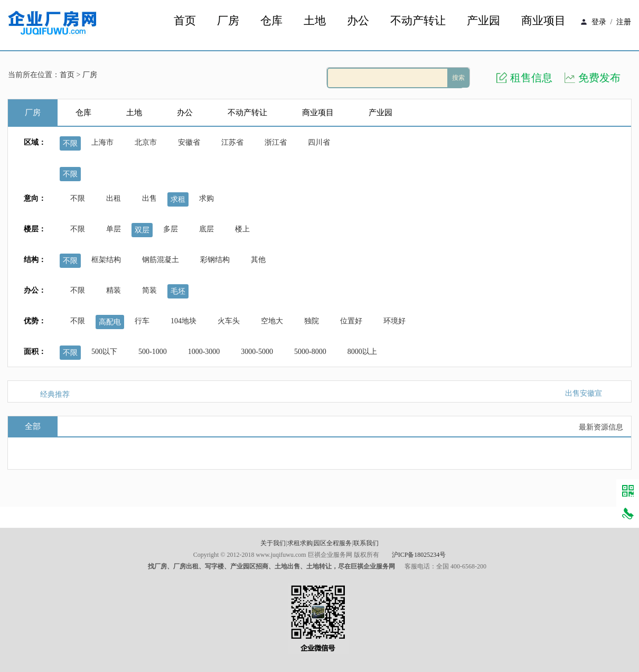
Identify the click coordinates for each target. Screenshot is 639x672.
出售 (149, 198)
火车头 (229, 321)
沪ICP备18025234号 (419, 555)
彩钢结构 (215, 260)
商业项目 (543, 21)
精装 (114, 290)
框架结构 (106, 260)
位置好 (351, 321)
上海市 (102, 142)
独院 (312, 321)
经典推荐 (55, 394)
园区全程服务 (333, 543)
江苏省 (232, 142)
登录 (599, 22)
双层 (142, 230)
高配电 (110, 322)
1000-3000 (204, 352)
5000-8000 (310, 352)
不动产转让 (418, 21)
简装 (149, 290)
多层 (171, 229)
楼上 (242, 229)
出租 (114, 198)
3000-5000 (257, 352)
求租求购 (300, 543)
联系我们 (366, 543)
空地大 (272, 321)
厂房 (228, 21)
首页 (185, 21)
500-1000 (153, 352)
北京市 (146, 142)
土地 (315, 21)
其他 (258, 260)
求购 (206, 198)
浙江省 (276, 142)
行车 (142, 321)
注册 (624, 22)
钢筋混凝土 (161, 260)
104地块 (184, 321)
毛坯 (178, 291)
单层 (114, 229)
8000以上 (362, 352)
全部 (33, 426)
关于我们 (273, 543)
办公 (358, 21)
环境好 (394, 321)
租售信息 (531, 78)
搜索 (458, 78)
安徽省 (189, 142)
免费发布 (599, 78)
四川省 (319, 142)
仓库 (271, 21)
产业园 (483, 21)
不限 (70, 143)
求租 (178, 199)
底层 (206, 229)
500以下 (104, 352)
